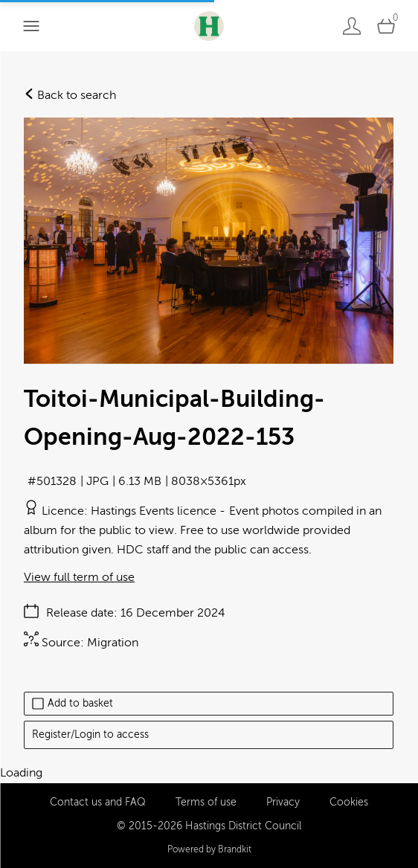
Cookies (349, 802)
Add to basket (73, 704)
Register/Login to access (90, 734)
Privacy (283, 802)
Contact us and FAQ (98, 802)
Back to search (70, 95)
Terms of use (206, 802)
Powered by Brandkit (209, 849)
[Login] (352, 26)
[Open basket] (386, 26)
